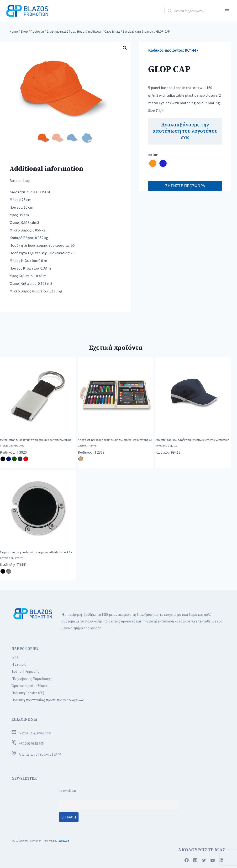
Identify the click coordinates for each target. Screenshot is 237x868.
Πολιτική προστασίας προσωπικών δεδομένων (47, 700)
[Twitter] (204, 860)
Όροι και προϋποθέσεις (29, 686)
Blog (15, 657)
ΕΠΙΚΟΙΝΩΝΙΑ (24, 720)
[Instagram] (195, 860)
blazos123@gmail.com (35, 733)
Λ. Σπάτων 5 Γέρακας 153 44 (40, 754)
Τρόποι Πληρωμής (25, 671)
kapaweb (63, 841)
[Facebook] (187, 860)
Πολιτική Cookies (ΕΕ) (28, 693)
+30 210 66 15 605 (31, 744)
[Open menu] (227, 11)
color (153, 155)
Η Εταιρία (19, 664)
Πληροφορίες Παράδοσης (31, 679)
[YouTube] (213, 860)
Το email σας (68, 791)
